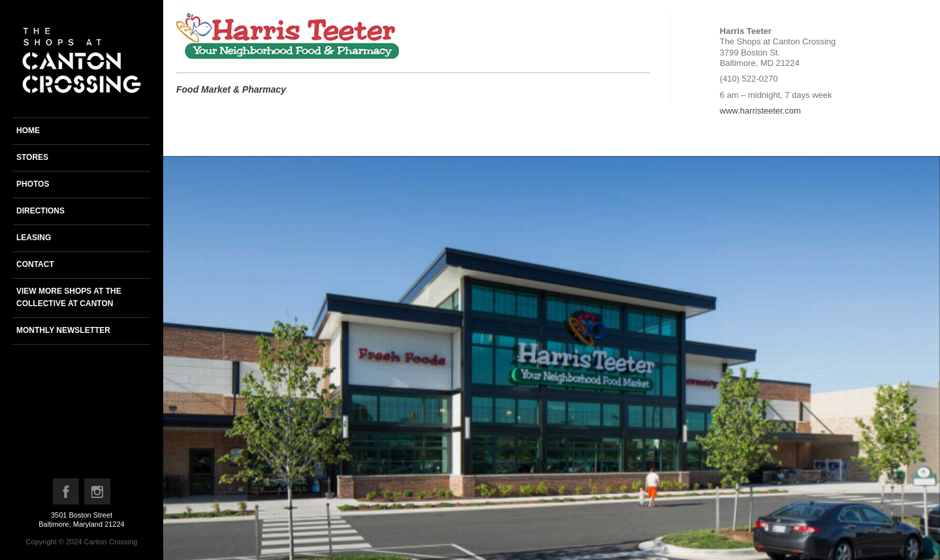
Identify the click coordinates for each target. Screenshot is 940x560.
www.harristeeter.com (760, 111)
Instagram (98, 495)
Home (28, 131)
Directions (40, 211)
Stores (32, 157)
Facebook (67, 495)
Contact (35, 264)
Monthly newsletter (63, 330)
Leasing (34, 238)
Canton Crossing (110, 542)
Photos (33, 184)
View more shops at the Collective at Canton (69, 297)
